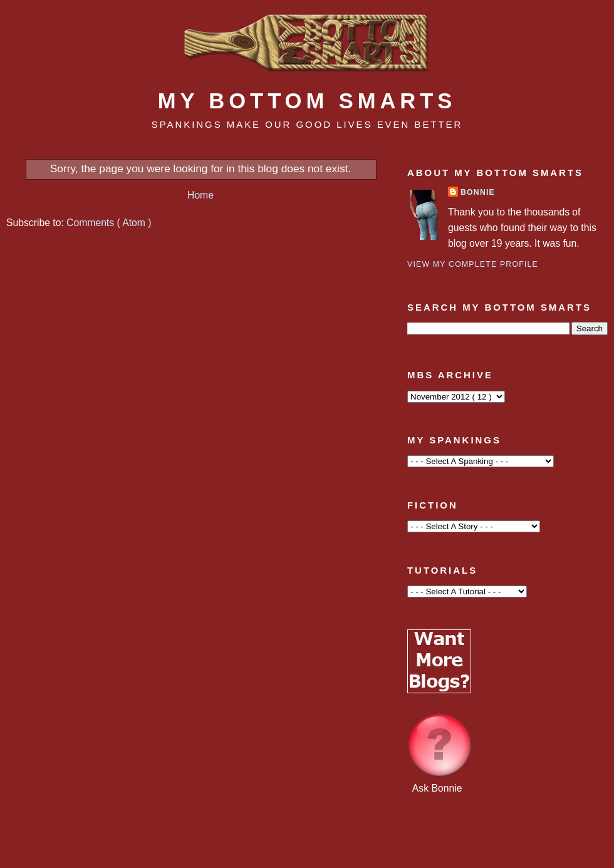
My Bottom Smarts (307, 101)
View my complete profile (473, 264)
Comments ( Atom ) (109, 223)
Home (200, 195)
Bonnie (478, 192)
